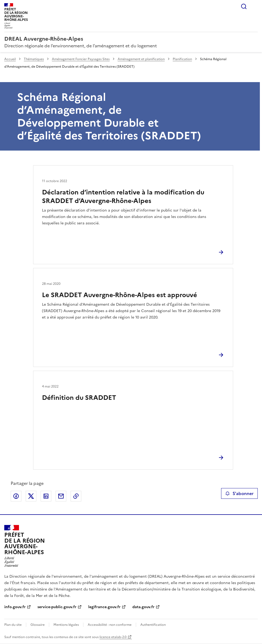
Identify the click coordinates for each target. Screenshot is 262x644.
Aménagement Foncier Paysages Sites (81, 59)
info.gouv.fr (15, 607)
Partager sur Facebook (16, 496)
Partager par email (61, 496)
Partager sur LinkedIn (46, 496)
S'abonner (239, 493)
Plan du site (13, 625)
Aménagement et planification (141, 59)
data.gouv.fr (143, 607)
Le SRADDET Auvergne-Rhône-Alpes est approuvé (120, 295)
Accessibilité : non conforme (110, 625)
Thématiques (34, 59)
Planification (182, 59)
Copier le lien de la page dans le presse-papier (76, 496)
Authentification (153, 625)
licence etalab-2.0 (113, 637)
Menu (255, 6)
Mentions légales (66, 625)
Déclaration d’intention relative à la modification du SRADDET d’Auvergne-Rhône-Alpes (123, 197)
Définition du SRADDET (79, 398)
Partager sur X (31, 496)
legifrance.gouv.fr (104, 607)
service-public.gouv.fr (57, 607)
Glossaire (38, 625)
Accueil (10, 59)
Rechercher (244, 6)
